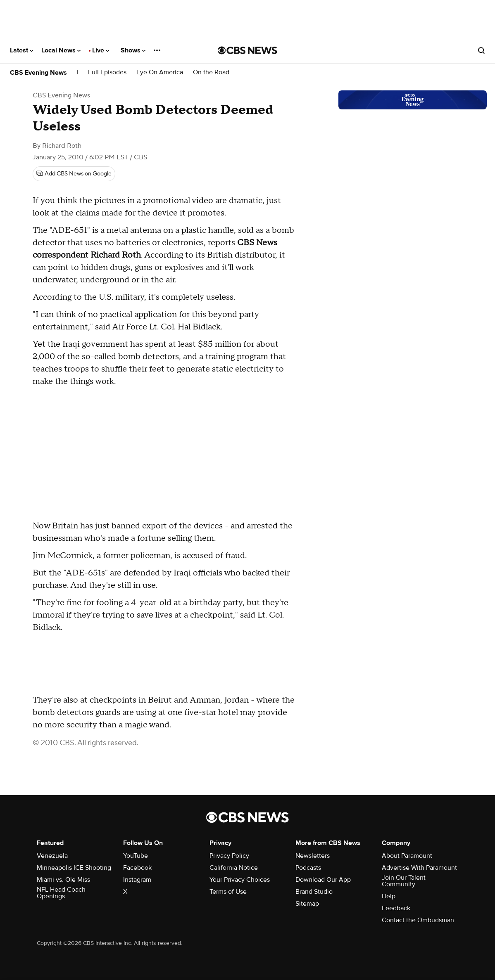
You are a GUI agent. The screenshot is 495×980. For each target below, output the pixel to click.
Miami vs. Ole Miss (63, 880)
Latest (21, 50)
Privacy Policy (229, 856)
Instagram (137, 880)
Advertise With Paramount (419, 868)
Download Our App (323, 880)
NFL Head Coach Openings (61, 893)
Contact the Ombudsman (418, 920)
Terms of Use (228, 892)
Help (389, 896)
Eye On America (160, 72)
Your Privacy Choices (240, 880)
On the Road (211, 72)
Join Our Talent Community (404, 881)
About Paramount (407, 856)
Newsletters (313, 856)
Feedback (396, 908)
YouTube (136, 856)
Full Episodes (107, 72)
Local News (61, 50)
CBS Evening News (38, 73)
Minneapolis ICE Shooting (74, 868)
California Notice (234, 868)
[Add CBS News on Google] (74, 174)
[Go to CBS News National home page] (247, 50)
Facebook (137, 868)
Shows (133, 50)
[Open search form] (481, 50)
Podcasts (308, 868)
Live (101, 50)
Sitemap (307, 904)
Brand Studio (314, 892)
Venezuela (52, 856)
